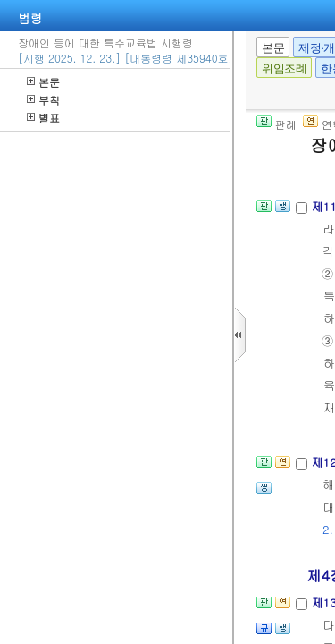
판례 (276, 124)
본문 (43, 82)
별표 (43, 118)
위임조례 (284, 68)
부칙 (43, 100)
